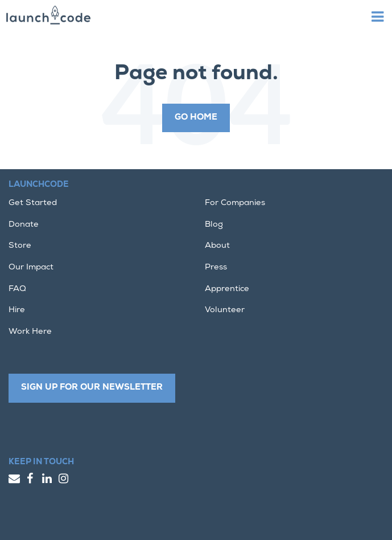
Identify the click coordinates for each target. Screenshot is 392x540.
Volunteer (225, 310)
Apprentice (227, 289)
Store (20, 246)
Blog (214, 225)
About (217, 246)
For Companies (235, 203)
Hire (17, 310)
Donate (24, 225)
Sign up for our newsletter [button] (92, 388)
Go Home (196, 118)
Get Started (33, 203)
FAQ (17, 289)
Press (216, 267)
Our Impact (31, 267)
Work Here (30, 332)
